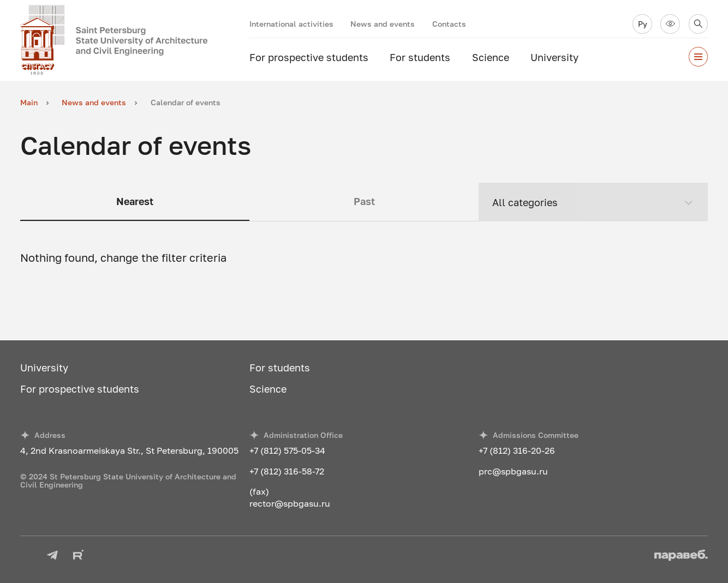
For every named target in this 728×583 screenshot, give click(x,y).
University (554, 58)
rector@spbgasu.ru (290, 503)
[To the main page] (135, 40)
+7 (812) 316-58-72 (287, 471)
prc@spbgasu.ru (513, 471)
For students (420, 58)
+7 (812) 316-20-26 (517, 450)
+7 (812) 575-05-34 (287, 450)
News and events (383, 24)
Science (491, 58)
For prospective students (309, 58)
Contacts (449, 24)
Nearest (135, 202)
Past (364, 202)
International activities (291, 24)
